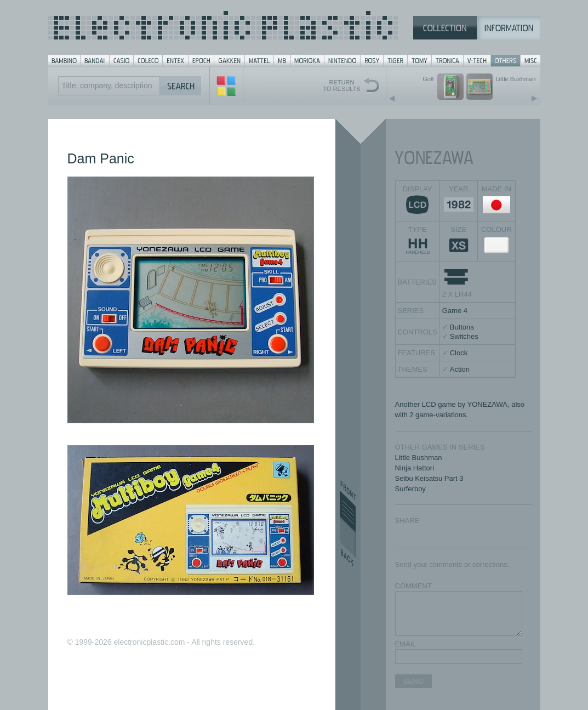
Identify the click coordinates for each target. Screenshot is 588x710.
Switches (464, 336)
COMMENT (413, 586)
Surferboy (410, 489)
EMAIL (406, 644)
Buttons (462, 327)
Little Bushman (419, 458)
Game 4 (455, 311)
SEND (413, 681)
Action (460, 369)
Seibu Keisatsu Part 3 (429, 478)
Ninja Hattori (415, 468)
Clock (459, 353)
